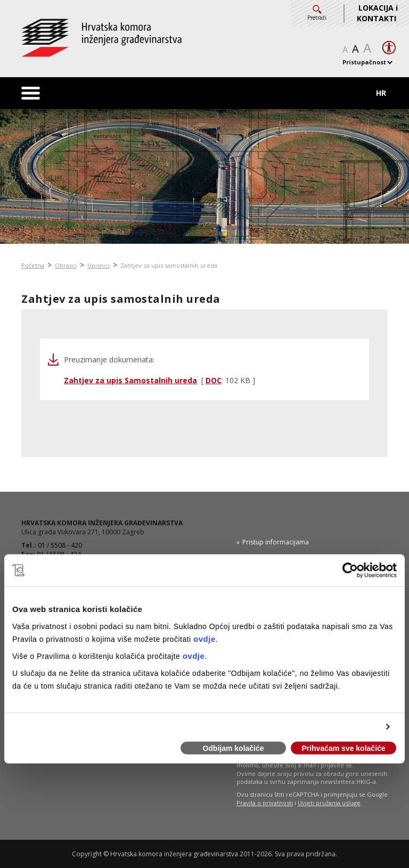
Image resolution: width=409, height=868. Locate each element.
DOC (214, 380)
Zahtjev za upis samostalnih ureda (169, 265)
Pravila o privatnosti (265, 803)
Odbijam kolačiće (233, 748)
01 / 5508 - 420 (60, 545)
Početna (33, 265)
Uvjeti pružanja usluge (329, 803)
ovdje (204, 638)
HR (381, 93)
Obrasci (66, 265)
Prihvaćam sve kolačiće (343, 748)
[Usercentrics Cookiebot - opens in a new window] (350, 571)
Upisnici (99, 265)
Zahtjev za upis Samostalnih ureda (130, 380)
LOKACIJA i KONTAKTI (377, 13)
